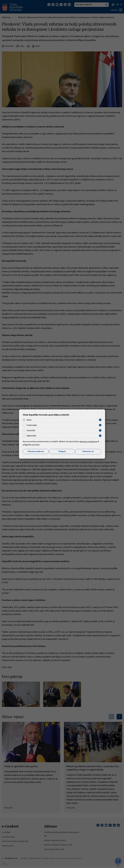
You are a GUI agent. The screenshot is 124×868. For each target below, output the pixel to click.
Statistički (31, 430)
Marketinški (31, 436)
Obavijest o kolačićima (89, 442)
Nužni (29, 420)
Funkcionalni (32, 425)
